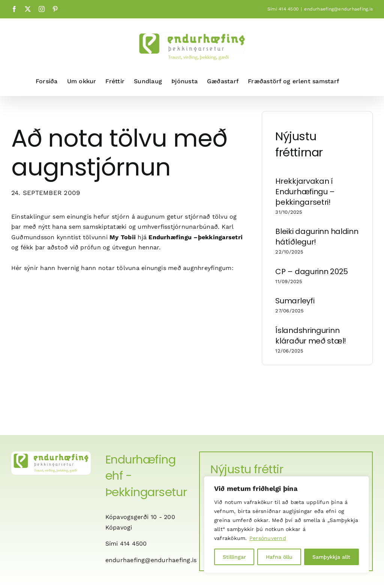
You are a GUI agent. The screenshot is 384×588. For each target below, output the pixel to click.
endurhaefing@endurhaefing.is (338, 9)
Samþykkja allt (331, 557)
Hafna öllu (279, 557)
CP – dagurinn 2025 (312, 271)
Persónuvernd (268, 538)
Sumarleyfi (295, 301)
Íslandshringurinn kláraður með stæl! (311, 336)
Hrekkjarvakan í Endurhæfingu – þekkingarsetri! (305, 192)
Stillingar (234, 557)
